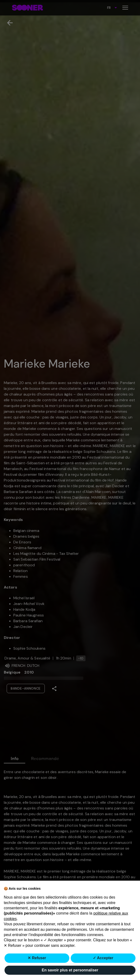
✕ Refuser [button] (37, 958)
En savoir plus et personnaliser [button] (70, 970)
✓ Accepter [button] (103, 958)
